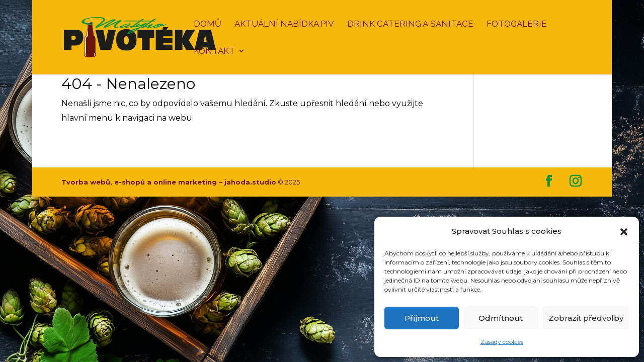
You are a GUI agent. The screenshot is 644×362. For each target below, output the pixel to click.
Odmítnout (501, 318)
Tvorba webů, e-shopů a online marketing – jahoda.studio (169, 182)
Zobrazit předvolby (586, 318)
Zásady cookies (502, 342)
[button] (624, 232)
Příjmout (422, 318)
